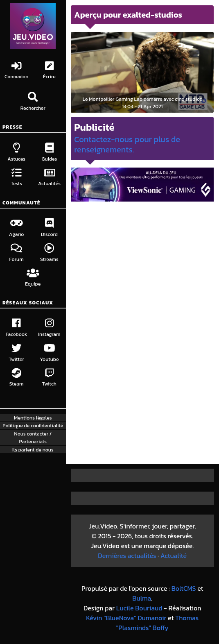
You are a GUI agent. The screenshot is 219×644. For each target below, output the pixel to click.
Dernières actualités (127, 556)
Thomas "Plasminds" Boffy (157, 623)
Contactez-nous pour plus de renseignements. (127, 144)
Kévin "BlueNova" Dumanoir (126, 618)
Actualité (174, 556)
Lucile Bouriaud (139, 608)
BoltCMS (184, 588)
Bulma (142, 598)
